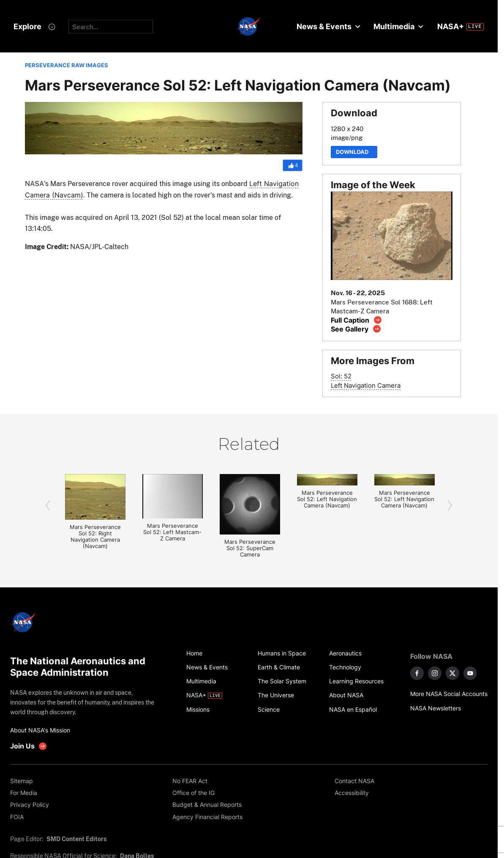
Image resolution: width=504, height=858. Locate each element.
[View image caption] (356, 320)
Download (354, 152)
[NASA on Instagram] (435, 673)
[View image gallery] (356, 329)
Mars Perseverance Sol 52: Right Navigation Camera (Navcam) (95, 537)
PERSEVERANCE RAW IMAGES (67, 65)
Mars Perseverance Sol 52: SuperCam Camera (250, 548)
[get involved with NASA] (29, 746)
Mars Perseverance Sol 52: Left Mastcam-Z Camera (172, 532)
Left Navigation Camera (366, 385)
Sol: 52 (341, 376)
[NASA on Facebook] (417, 673)
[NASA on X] (452, 673)
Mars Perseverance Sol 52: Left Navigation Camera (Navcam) (327, 499)
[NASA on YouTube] (470, 673)
